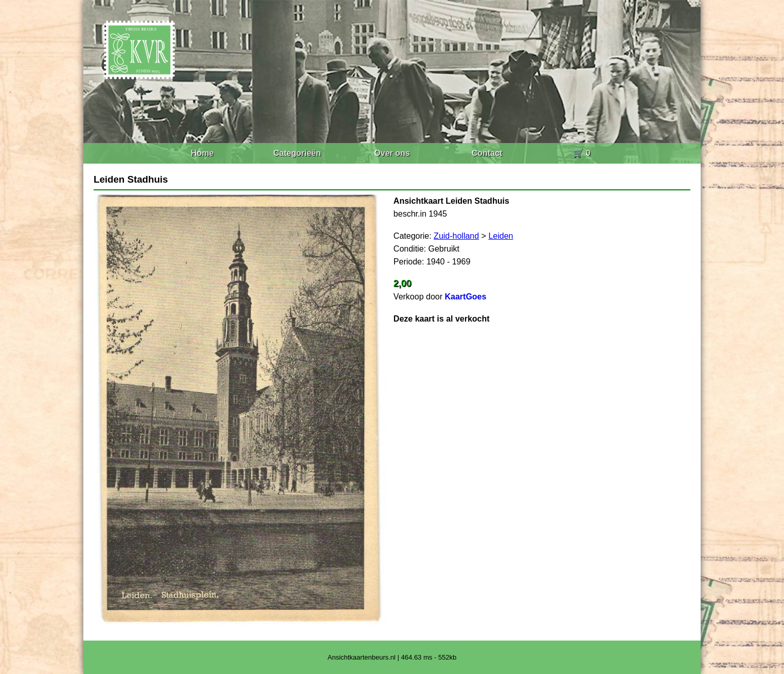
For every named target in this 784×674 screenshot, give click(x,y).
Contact (487, 153)
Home (202, 153)
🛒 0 (582, 153)
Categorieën (297, 153)
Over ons (392, 153)
